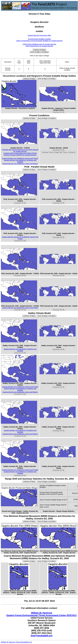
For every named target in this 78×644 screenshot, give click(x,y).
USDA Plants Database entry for (39, 44)
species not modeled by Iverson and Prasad (20, 238)
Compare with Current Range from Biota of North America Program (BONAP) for (20, 154)
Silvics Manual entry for (39, 46)
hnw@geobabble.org (42, 636)
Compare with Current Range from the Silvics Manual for (20, 151)
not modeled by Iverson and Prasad (20, 158)
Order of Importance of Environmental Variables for (39, 41)
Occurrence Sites (39, 35)
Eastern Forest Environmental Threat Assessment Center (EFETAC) (42, 615)
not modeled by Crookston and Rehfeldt (20, 161)
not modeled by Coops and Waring (20, 164)
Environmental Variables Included (39, 39)
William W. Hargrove (42, 613)
